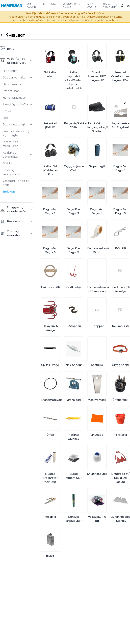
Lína (6, 118)
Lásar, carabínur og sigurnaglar (16, 133)
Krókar (7, 111)
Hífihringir (10, 71)
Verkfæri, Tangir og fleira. (16, 183)
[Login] (128, 5)
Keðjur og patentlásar (11, 155)
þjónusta (49, 4)
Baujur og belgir (14, 125)
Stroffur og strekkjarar (11, 144)
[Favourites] (122, 5)
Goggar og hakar (15, 78)
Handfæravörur (14, 84)
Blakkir (8, 163)
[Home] (12, 5)
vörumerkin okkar (71, 5)
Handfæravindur (14, 98)
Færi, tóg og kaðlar (16, 104)
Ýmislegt (9, 192)
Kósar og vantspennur (12, 172)
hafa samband (110, 5)
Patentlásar (11, 91)
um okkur (31, 5)
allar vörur (92, 5)
